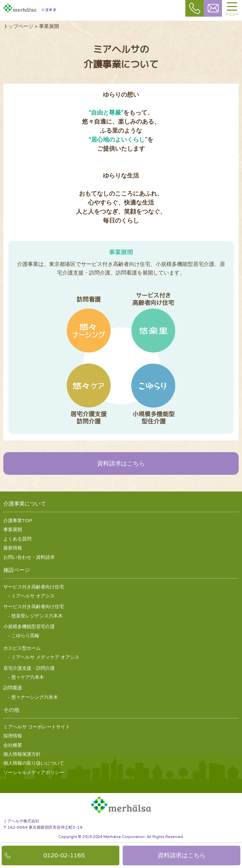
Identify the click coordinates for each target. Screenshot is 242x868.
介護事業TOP (18, 521)
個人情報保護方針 (22, 754)
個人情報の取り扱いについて (34, 763)
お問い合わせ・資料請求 (29, 557)
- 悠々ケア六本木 (26, 677)
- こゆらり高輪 (24, 636)
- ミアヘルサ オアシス (31, 596)
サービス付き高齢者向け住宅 (153, 332)
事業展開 (13, 530)
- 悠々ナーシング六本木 (33, 697)
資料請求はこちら (121, 463)
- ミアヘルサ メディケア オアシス (44, 657)
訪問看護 (89, 331)
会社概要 (13, 745)
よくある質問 (17, 539)
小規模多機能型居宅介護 (153, 386)
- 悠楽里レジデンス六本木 (35, 616)
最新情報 (13, 548)
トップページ (18, 26)
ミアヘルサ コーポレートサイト (37, 727)
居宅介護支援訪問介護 (89, 386)
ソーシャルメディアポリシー (34, 773)
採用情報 (13, 736)
